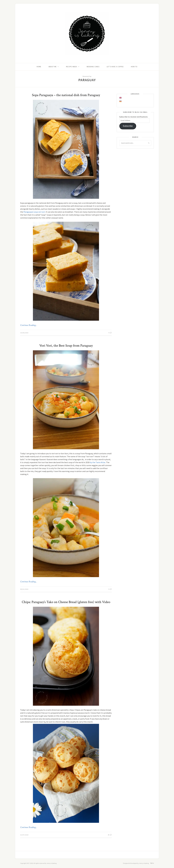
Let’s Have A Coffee (115, 67)
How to (134, 67)
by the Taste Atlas (98, 462)
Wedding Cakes (93, 67)
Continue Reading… (29, 325)
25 (110, 835)
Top (152, 863)
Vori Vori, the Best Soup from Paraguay (66, 346)
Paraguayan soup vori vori (34, 212)
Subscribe (128, 126)
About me (53, 67)
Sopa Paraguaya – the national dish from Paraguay (66, 95)
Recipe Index (72, 67)
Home (39, 67)
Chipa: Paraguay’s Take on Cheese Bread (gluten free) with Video (66, 602)
